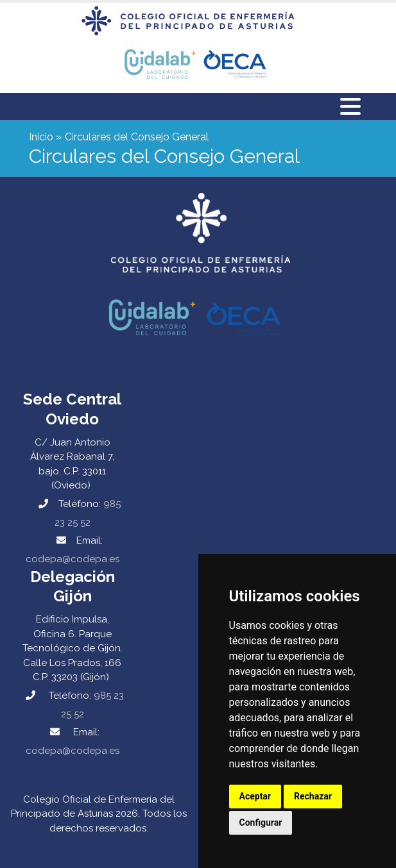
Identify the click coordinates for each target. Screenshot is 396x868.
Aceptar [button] (255, 796)
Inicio (41, 137)
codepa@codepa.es (73, 559)
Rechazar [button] (313, 796)
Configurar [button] (261, 822)
